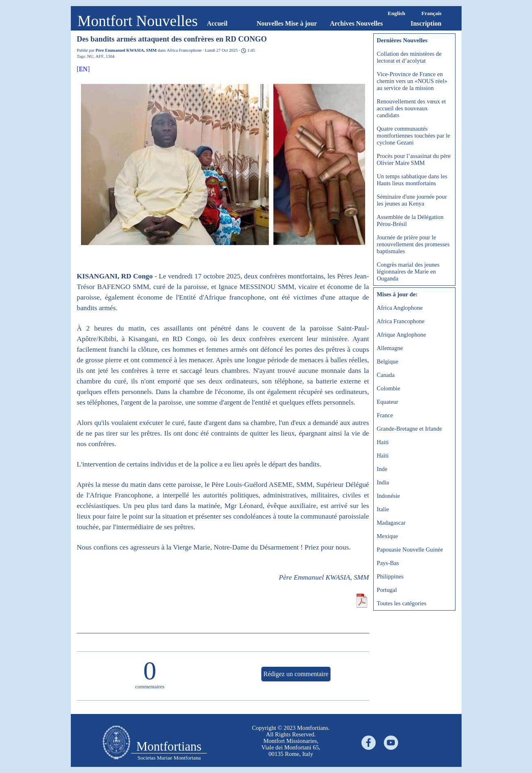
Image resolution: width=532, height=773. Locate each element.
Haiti (383, 442)
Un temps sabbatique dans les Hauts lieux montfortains (412, 180)
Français (431, 13)
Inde (382, 469)
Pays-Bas (388, 563)
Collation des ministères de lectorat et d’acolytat (409, 57)
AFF (100, 56)
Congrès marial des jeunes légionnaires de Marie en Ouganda (408, 272)
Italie (383, 509)
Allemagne (390, 348)
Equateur (388, 402)
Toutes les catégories (402, 603)
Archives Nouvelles (357, 23)
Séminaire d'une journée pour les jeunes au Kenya (412, 200)
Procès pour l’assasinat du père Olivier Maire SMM (414, 159)
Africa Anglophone (400, 308)
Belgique (388, 361)
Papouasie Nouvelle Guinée (410, 550)
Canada (386, 375)
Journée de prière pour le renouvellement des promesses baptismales (413, 244)
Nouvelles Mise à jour (287, 23)
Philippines (390, 576)
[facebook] (369, 743)
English (397, 13)
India (383, 482)
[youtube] (391, 743)
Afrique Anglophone (402, 335)
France (385, 415)
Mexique (388, 536)
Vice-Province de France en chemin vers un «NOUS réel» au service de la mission (412, 81)
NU (90, 56)
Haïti (383, 455)
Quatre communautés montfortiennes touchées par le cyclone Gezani (414, 136)
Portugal (387, 590)
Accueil (217, 23)
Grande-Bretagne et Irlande (409, 429)
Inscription (426, 23)
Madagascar (391, 523)
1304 (110, 56)
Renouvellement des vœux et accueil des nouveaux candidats (412, 108)
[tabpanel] (291, 741)
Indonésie (389, 496)
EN (83, 69)
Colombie (389, 388)
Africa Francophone (401, 321)
